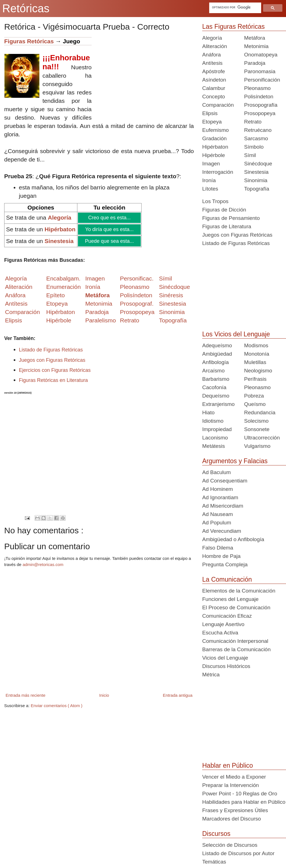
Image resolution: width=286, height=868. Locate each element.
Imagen (211, 164)
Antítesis (212, 63)
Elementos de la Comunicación (239, 591)
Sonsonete (257, 429)
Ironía (209, 180)
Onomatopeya (261, 55)
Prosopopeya (260, 113)
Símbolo (254, 147)
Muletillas (255, 362)
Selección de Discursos (230, 845)
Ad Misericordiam (223, 506)
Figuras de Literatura (227, 226)
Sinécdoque (258, 164)
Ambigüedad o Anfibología (233, 539)
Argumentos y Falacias (235, 461)
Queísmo (255, 404)
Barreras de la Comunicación (236, 649)
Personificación (262, 80)
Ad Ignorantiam (220, 497)
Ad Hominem (218, 489)
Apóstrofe (214, 71)
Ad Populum (217, 523)
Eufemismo (215, 130)
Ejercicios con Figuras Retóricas (55, 370)
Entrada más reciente (26, 695)
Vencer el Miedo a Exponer (234, 777)
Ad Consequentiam (225, 481)
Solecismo (256, 421)
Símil (250, 155)
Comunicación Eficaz (227, 616)
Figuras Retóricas (29, 41)
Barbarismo (216, 379)
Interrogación (218, 172)
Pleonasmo (257, 88)
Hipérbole (214, 155)
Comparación (22, 312)
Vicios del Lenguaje (225, 658)
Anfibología (215, 362)
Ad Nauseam (218, 514)
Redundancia (260, 412)
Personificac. (137, 278)
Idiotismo (213, 421)
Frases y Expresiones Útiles (235, 810)
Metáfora (255, 38)
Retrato (253, 122)
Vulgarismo (257, 446)
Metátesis (214, 446)
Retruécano (258, 130)
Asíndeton (214, 80)
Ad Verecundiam (222, 531)
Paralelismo (101, 320)
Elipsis (14, 320)
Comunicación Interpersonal (235, 641)
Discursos (216, 834)
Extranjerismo (218, 404)
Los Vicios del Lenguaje (236, 334)
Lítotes (210, 189)
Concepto (214, 97)
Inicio (104, 695)
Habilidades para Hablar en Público (244, 802)
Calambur (214, 88)
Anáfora (212, 55)
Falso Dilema (218, 548)
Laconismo (215, 438)
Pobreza (254, 396)
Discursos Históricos (226, 666)
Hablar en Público (228, 765)
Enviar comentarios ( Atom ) (57, 706)
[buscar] (235, 7)
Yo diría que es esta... (109, 229)
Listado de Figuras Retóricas (51, 350)
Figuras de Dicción (224, 210)
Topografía (257, 189)
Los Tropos (215, 201)
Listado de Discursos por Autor (238, 853)
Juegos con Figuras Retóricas (52, 360)
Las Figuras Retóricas (233, 27)
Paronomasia (260, 71)
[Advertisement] (143, 76)
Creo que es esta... (109, 218)
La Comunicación (227, 579)
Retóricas (26, 8)
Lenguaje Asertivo (223, 624)
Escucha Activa (220, 633)
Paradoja (97, 312)
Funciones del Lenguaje (230, 599)
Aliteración (215, 46)
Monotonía (257, 354)
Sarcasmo (256, 138)
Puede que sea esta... (109, 241)
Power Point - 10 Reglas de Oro (240, 794)
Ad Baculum (216, 472)
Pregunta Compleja (225, 564)
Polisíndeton (259, 97)
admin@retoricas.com (43, 564)
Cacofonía (214, 387)
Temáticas (214, 862)
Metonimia (99, 304)
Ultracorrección (262, 438)
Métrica (211, 675)
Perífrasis (255, 379)
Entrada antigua (178, 695)
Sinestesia (256, 172)
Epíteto (55, 295)
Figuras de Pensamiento (231, 218)
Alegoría (212, 38)
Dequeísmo (216, 396)
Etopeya (212, 122)
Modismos (256, 345)
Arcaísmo (213, 371)
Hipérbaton (215, 147)
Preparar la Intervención (231, 785)
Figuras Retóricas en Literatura (53, 380)
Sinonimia (256, 180)
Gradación (214, 138)
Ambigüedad (217, 354)
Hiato (208, 412)
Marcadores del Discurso (232, 819)
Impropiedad (217, 429)
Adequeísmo (217, 345)
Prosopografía (261, 105)
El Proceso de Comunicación (236, 607)
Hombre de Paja (221, 556)
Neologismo (258, 371)
